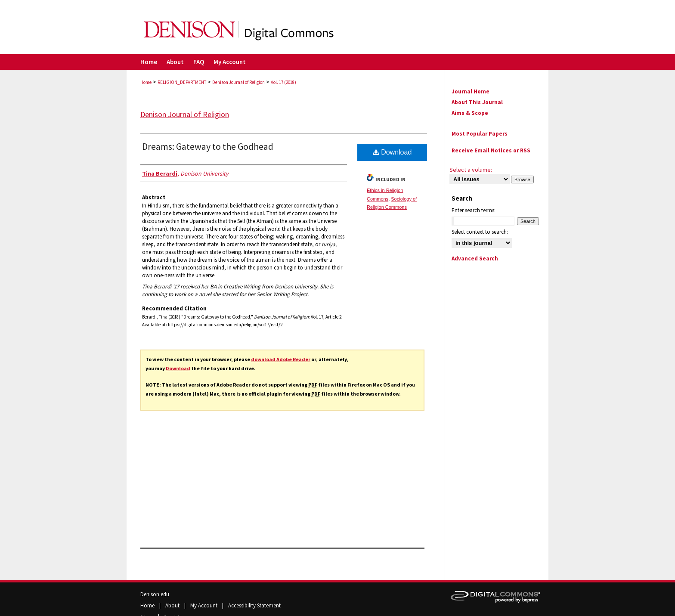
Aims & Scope (470, 113)
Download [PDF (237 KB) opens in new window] (392, 152)
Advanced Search (475, 258)
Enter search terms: (474, 210)
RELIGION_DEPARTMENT (182, 82)
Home (146, 82)
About (173, 605)
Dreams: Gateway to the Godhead (208, 146)
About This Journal (477, 102)
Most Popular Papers (480, 134)
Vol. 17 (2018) (283, 82)
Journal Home (471, 91)
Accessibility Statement (254, 605)
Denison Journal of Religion (238, 82)
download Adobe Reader (281, 359)
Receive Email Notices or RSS (491, 150)
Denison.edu (155, 594)
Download (178, 368)
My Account (204, 605)
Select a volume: (471, 170)
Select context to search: (480, 232)
